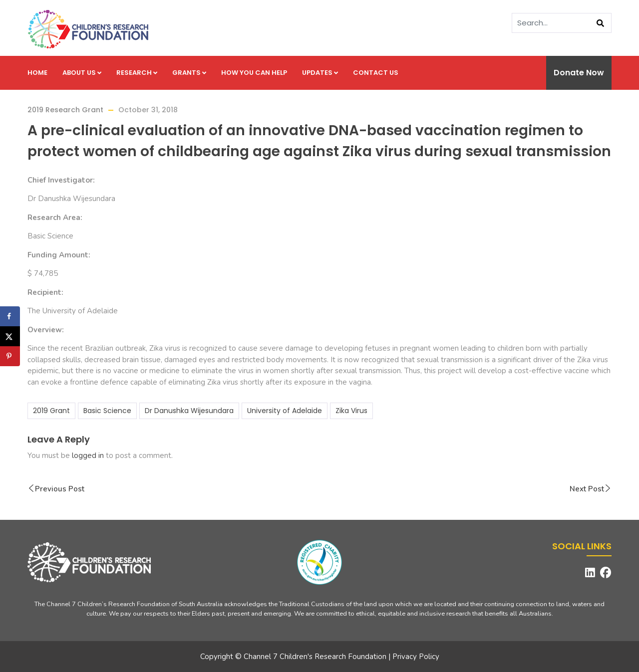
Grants (189, 73)
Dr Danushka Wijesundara (189, 411)
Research (137, 73)
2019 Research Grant (65, 110)
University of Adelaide (285, 411)
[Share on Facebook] (10, 316)
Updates (320, 73)
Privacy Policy (416, 657)
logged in (88, 455)
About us (82, 73)
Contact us (376, 73)
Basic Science (107, 411)
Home (37, 73)
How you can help (254, 73)
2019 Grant (51, 411)
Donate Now (579, 73)
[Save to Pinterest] (10, 356)
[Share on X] (10, 336)
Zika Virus (351, 411)
